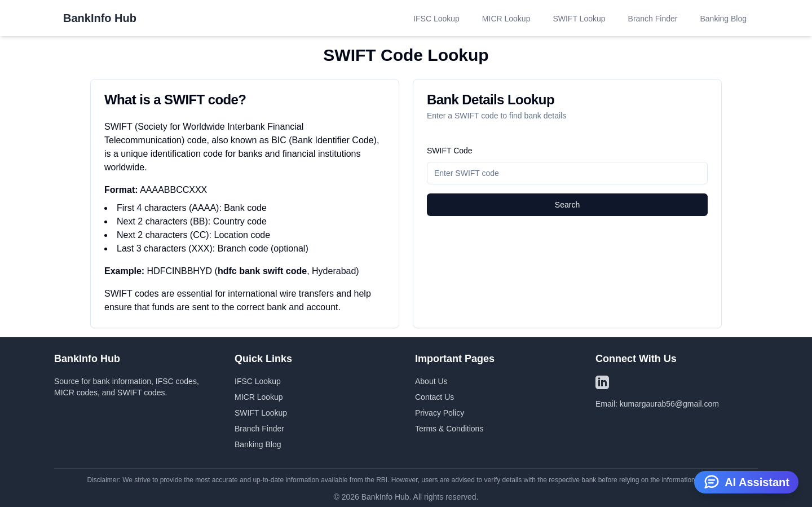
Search (567, 205)
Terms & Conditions (449, 429)
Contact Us (434, 397)
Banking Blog (723, 19)
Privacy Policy (440, 413)
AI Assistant (746, 481)
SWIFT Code (450, 151)
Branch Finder (653, 19)
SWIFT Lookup (579, 19)
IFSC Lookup (436, 19)
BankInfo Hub (100, 18)
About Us (431, 381)
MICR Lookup (506, 19)
